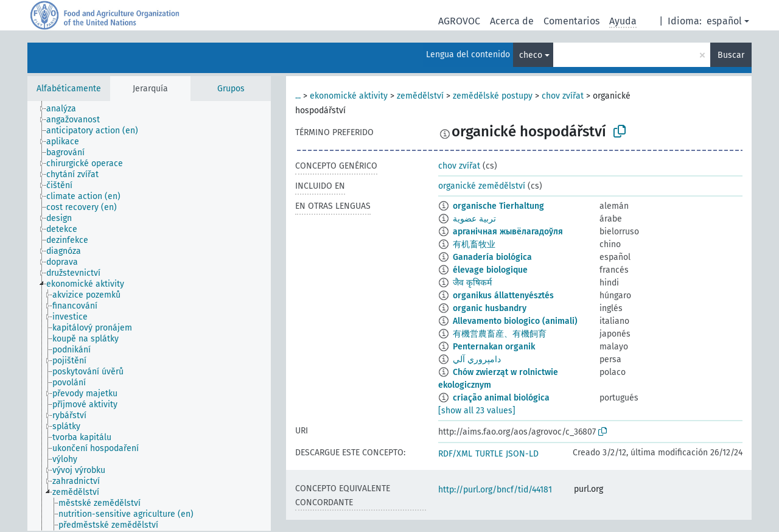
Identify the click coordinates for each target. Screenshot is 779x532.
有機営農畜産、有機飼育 (500, 334)
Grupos (231, 89)
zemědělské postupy (493, 96)
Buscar (731, 55)
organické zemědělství (482, 186)
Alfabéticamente (69, 89)
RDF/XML (455, 454)
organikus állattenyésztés (503, 296)
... (298, 96)
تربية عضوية (474, 219)
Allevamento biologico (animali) (515, 321)
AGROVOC (459, 21)
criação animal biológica (501, 398)
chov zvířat (563, 96)
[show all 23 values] (477, 411)
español (724, 21)
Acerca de (512, 21)
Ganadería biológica (492, 257)
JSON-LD (522, 454)
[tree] (149, 316)
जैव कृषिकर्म (472, 283)
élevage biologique (490, 270)
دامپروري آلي (477, 359)
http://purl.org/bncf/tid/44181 (495, 490)
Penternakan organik (494, 347)
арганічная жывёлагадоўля (508, 232)
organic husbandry (490, 308)
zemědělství (420, 96)
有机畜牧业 (474, 244)
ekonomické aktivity (349, 96)
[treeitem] (66, 109)
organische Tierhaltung (498, 206)
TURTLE (489, 454)
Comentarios (571, 21)
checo (531, 55)
